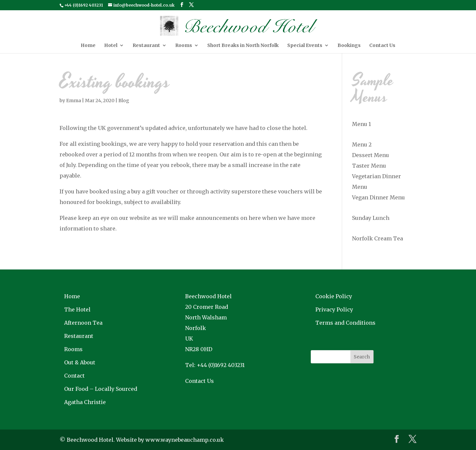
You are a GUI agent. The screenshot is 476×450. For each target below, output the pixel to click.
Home (88, 46)
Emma (74, 101)
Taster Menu (369, 166)
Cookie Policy (334, 296)
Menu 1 (361, 124)
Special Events (305, 46)
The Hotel (77, 309)
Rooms (184, 46)
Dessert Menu (371, 155)
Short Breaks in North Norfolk (243, 46)
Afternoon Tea (83, 323)
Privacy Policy (334, 309)
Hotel (111, 46)
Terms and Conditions (345, 323)
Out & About (80, 362)
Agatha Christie (85, 402)
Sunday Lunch (371, 218)
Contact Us (382, 46)
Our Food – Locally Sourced (101, 389)
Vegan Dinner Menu (378, 197)
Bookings (349, 46)
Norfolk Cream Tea (377, 238)
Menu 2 (362, 144)
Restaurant (146, 46)
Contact (74, 376)
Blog (124, 101)
